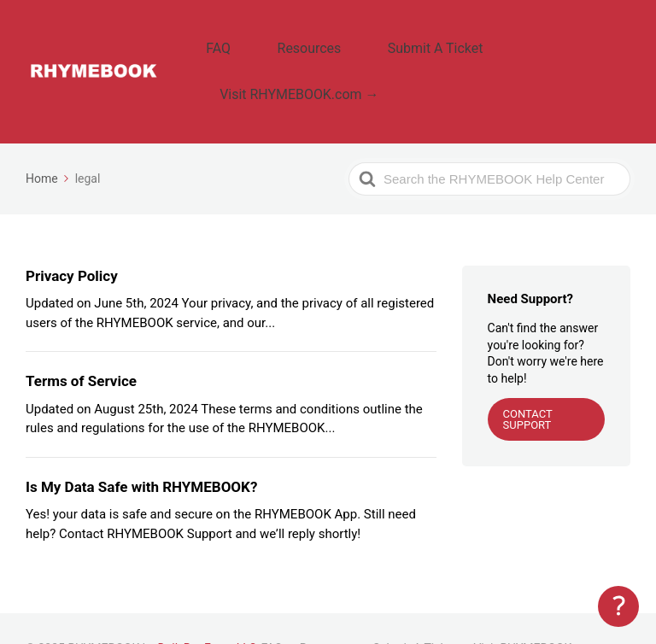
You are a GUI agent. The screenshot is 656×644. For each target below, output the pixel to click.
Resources (300, 38)
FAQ (231, 38)
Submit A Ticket (402, 38)
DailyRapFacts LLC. (209, 609)
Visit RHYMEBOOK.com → (308, 65)
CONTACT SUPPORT (528, 379)
